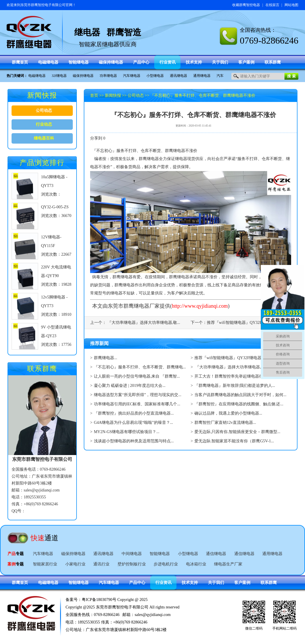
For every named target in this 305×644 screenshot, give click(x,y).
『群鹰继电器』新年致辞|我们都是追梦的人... (235, 386)
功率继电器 (108, 76)
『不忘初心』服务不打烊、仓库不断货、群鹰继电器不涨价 (203, 95)
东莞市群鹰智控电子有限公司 (43, 5)
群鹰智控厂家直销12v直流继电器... (225, 423)
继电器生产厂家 (228, 564)
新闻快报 (113, 95)
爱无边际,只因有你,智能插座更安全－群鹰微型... (237, 432)
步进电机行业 (166, 564)
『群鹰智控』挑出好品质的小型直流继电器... (134, 413)
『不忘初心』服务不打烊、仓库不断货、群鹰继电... (140, 367)
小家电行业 (75, 564)
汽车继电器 (132, 76)
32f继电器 (59, 76)
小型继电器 (155, 76)
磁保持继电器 (83, 76)
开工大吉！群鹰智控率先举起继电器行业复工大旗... (240, 376)
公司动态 (44, 111)
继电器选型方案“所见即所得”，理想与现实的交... (138, 395)
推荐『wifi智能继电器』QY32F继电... (240, 323)
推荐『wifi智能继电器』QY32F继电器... (229, 358)
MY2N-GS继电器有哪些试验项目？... (127, 432)
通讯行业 (101, 564)
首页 (94, 95)
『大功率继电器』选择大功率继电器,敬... (143, 323)
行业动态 (44, 124)
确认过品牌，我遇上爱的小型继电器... (228, 413)
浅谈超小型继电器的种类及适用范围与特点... (134, 441)
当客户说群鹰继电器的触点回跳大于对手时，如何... (240, 395)
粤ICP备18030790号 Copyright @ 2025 (115, 600)
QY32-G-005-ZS (55, 207)
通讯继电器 (178, 76)
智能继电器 (160, 554)
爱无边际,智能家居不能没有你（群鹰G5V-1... (234, 441)
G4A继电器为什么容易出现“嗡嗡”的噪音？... (133, 423)
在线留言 (272, 5)
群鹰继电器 (149, 159)
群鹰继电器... (106, 358)
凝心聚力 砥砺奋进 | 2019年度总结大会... (130, 386)
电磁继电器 (37, 76)
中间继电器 (132, 554)
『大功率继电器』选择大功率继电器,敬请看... (235, 367)
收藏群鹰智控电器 (246, 5)
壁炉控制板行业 (132, 564)
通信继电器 (216, 554)
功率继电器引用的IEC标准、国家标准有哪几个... (137, 404)
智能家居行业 (45, 564)
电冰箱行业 (196, 564)
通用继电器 (202, 76)
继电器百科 (44, 138)
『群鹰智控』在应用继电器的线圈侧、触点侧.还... (239, 404)
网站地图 (291, 5)
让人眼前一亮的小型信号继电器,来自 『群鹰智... (137, 376)
